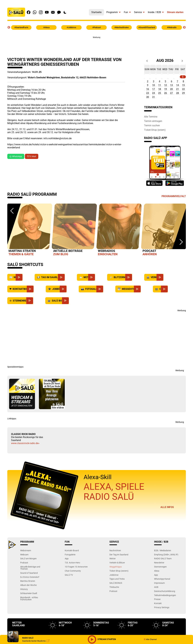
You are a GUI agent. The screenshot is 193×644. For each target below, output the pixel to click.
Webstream (26, 563)
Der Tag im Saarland (119, 567)
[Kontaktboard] (37, 302)
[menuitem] (96, 12)
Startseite (96, 12)
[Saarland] (68, 290)
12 (165, 92)
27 (171, 104)
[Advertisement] (96, 46)
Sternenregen (160, 580)
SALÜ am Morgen (28, 572)
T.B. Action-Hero (72, 575)
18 (160, 98)
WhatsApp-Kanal (162, 592)
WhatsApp (16, 156)
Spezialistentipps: (16, 380)
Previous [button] (9, 27)
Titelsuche (114, 600)
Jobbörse (114, 588)
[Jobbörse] (70, 302)
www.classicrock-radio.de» (25, 456)
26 (165, 104)
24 (153, 104)
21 (177, 98)
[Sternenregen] (37, 314)
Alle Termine (151, 130)
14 (177, 92)
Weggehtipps (116, 580)
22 (183, 98)
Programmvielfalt (174, 209)
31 (153, 110)
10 (153, 92)
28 (177, 104)
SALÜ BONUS (116, 596)
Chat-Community (73, 584)
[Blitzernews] (135, 290)
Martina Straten (28, 594)
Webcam (24, 567)
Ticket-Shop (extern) (155, 143)
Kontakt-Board (72, 563)
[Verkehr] (167, 290)
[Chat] (171, 302)
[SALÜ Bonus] (72, 314)
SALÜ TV (69, 588)
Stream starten (175, 12)
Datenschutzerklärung (165, 604)
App (67, 572)
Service (138, 12)
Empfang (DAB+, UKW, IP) (166, 567)
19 (165, 98)
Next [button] (184, 27)
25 (160, 104)
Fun (126, 12)
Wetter (113, 572)
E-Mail (33, 156)
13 (171, 92)
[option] (30, 243)
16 (148, 98)
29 (183, 104)
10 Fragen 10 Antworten (76, 580)
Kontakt (158, 616)
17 (153, 98)
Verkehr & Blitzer (117, 575)
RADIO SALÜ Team (163, 572)
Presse (157, 612)
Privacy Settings (162, 620)
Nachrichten (115, 563)
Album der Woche (28, 598)
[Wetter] (98, 290)
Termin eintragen (153, 134)
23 (148, 104)
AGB (156, 600)
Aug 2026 (165, 61)
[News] (26, 290)
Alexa (157, 584)
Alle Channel (150, 639)
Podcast (24, 575)
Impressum (159, 596)
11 (160, 92)
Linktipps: (12, 431)
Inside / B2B (154, 12)
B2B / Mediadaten (163, 563)
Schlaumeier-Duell (29, 606)
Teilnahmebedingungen (165, 608)
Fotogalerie (70, 567)
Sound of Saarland (29, 586)
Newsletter (159, 575)
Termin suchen (152, 138)
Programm (112, 12)
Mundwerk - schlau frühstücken (29, 611)
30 (148, 110)
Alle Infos (167, 520)
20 (171, 98)
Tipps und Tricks (117, 592)
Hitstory (24, 602)
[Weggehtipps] (144, 302)
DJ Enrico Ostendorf (30, 590)
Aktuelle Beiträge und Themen (30, 581)
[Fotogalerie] (107, 302)
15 (183, 92)
